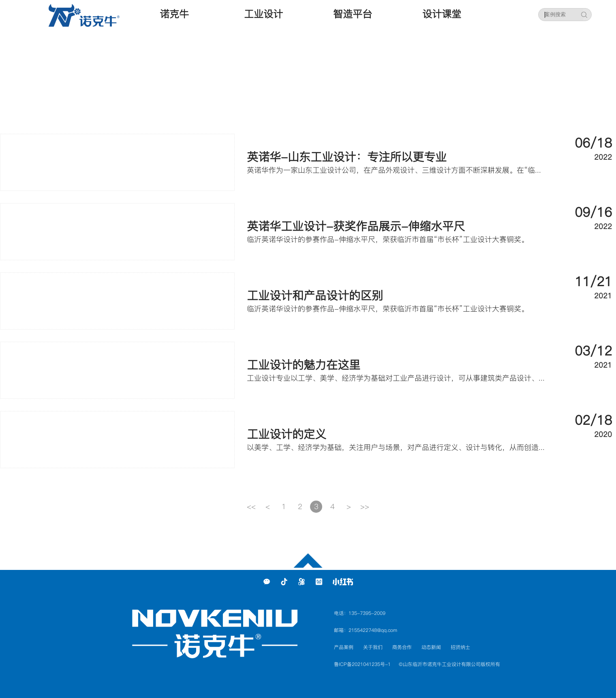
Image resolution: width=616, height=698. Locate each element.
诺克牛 (174, 14)
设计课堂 (442, 14)
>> (365, 506)
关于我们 (373, 647)
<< (251, 506)
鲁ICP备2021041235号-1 (362, 664)
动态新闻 (431, 647)
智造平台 (353, 14)
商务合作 (402, 647)
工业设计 (263, 14)
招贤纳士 (460, 647)
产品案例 (344, 647)
